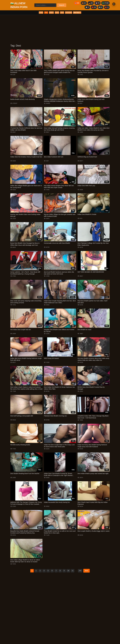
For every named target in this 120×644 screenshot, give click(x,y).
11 (73, 572)
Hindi (63, 13)
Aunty (56, 13)
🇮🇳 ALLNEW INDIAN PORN (19, 5)
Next (87, 572)
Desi (41, 13)
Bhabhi (48, 13)
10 (68, 572)
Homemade (72, 13)
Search (62, 5)
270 (80, 572)
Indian (34, 13)
